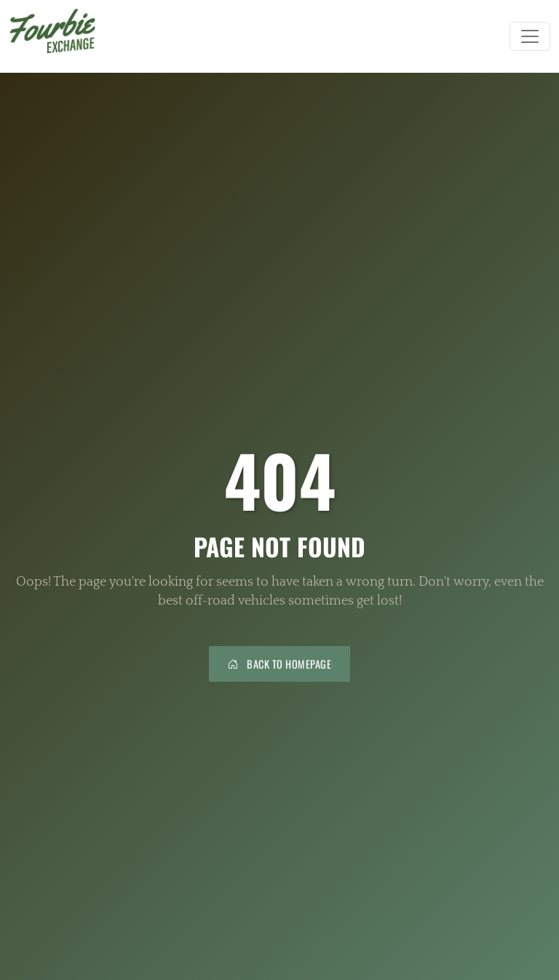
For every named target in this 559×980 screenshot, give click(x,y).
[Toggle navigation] (530, 36)
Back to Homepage (279, 664)
